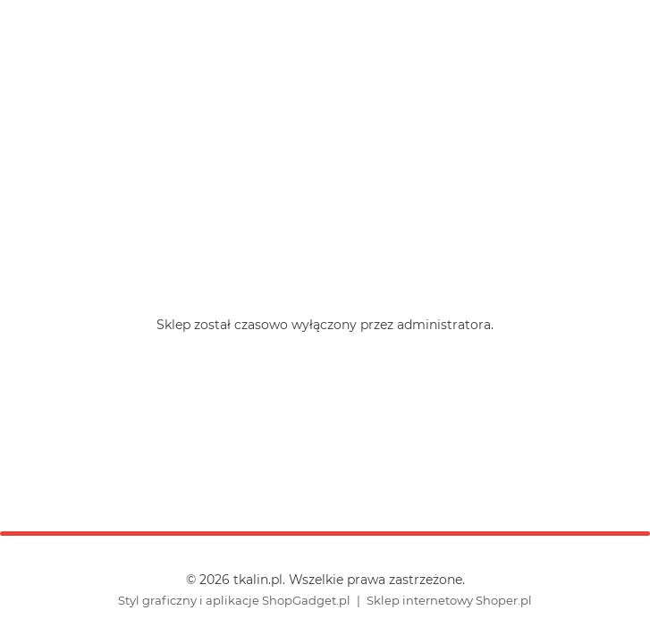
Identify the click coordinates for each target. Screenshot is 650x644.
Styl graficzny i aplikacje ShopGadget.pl (234, 600)
